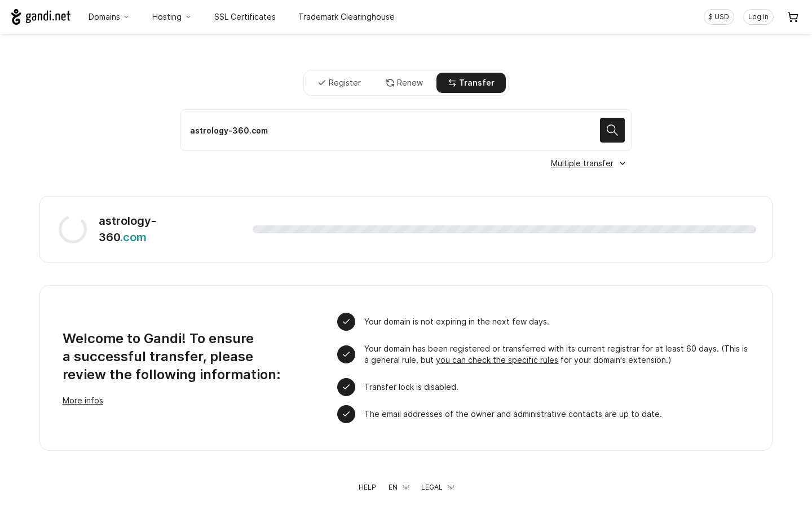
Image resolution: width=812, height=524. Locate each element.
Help (367, 487)
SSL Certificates (245, 17)
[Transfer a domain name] (406, 130)
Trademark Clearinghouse (347, 17)
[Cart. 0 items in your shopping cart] (793, 17)
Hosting (172, 17)
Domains (109, 17)
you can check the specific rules (497, 360)
